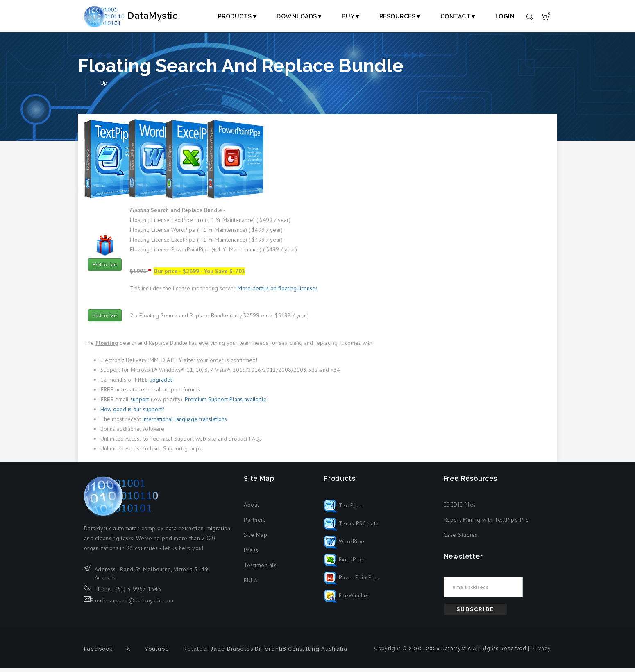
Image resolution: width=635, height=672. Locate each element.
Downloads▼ (300, 16)
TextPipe (343, 509)
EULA (251, 584)
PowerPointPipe (352, 581)
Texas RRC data (351, 527)
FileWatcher (347, 599)
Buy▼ (351, 16)
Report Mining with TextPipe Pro (486, 523)
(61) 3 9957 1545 (138, 592)
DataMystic (140, 16)
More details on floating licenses (278, 292)
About (252, 508)
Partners (255, 523)
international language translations (185, 422)
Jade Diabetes (232, 653)
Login (505, 16)
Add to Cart (105, 268)
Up (104, 86)
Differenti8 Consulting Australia (301, 653)
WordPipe (344, 545)
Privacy (541, 652)
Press (251, 553)
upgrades (161, 383)
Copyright (387, 652)
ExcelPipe (344, 563)
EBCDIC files (460, 508)
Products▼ (238, 16)
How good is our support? (133, 412)
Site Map (255, 538)
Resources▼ (400, 16)
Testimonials (260, 568)
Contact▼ (458, 16)
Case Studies (461, 538)
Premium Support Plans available (226, 403)
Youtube (157, 653)
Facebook (98, 653)
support (140, 403)
